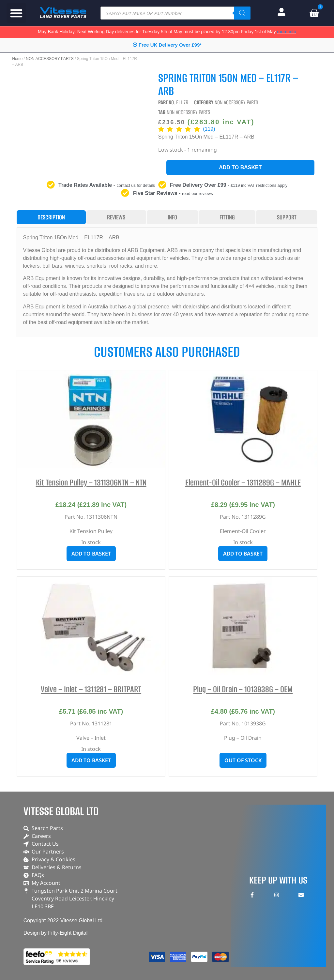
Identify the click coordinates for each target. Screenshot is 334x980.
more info (287, 32)
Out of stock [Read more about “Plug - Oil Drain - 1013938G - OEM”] (243, 760)
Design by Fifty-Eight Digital (56, 933)
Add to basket (240, 167)
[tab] (51, 217)
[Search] (242, 13)
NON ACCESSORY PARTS (50, 59)
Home (17, 59)
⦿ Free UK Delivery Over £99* (167, 45)
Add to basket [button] (91, 554)
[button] (16, 13)
